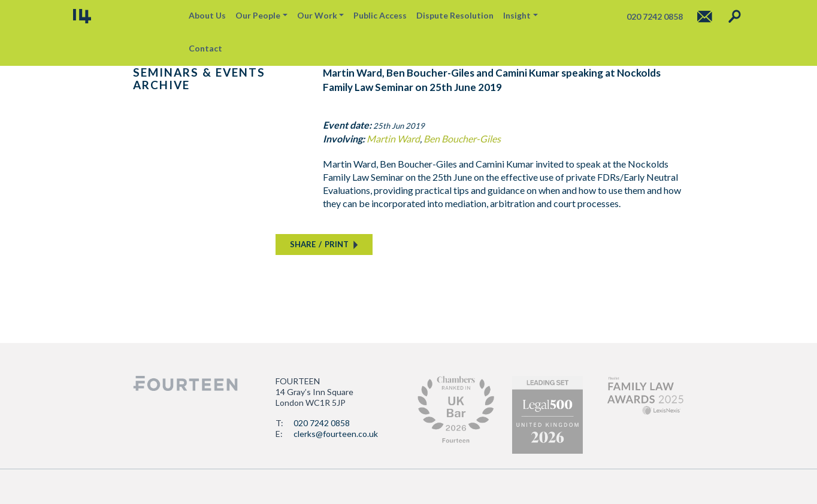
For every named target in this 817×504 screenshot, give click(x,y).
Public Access (380, 15)
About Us (207, 15)
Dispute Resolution (455, 15)
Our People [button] (258, 15)
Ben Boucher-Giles (462, 139)
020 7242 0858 (322, 423)
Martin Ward (393, 139)
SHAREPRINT (319, 244)
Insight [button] (517, 15)
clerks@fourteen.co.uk (336, 434)
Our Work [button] (317, 15)
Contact (205, 48)
